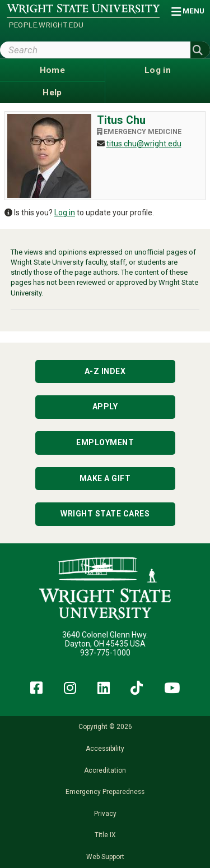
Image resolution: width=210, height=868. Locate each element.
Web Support (105, 857)
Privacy (105, 814)
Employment (105, 442)
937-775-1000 (105, 653)
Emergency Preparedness (105, 792)
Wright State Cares (105, 514)
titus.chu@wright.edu (144, 144)
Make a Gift (105, 478)
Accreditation (105, 770)
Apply (105, 407)
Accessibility (105, 749)
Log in (65, 213)
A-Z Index (105, 371)
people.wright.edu (46, 25)
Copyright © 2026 (105, 727)
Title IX (105, 835)
